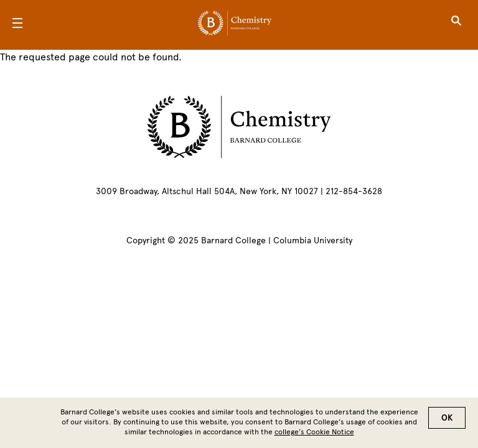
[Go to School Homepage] (235, 25)
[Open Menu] (17, 25)
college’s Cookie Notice (314, 436)
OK (447, 422)
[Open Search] (456, 25)
